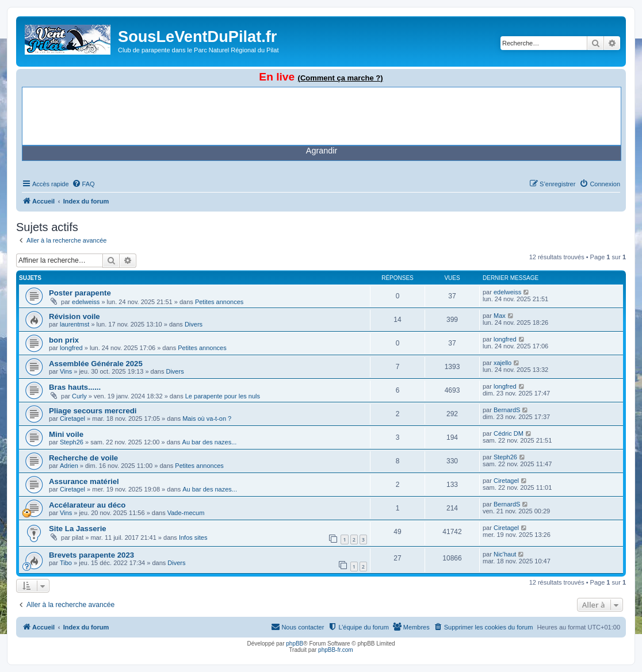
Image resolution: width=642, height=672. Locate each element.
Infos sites (193, 537)
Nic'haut (505, 554)
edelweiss (86, 302)
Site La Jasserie (78, 529)
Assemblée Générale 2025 (96, 364)
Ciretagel (72, 418)
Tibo (66, 563)
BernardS (507, 410)
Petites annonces (219, 302)
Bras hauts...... (75, 387)
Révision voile (74, 316)
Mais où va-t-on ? (207, 418)
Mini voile (66, 434)
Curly (79, 396)
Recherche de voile (83, 458)
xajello (502, 363)
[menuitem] (83, 184)
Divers (194, 324)
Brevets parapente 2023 (91, 555)
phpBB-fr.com (336, 650)
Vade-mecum (186, 513)
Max (500, 316)
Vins (66, 371)
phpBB (295, 644)
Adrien (69, 466)
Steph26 (72, 442)
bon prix (64, 340)
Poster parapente (80, 293)
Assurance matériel (84, 481)
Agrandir (322, 151)
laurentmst (74, 324)
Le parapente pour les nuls (223, 396)
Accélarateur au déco (87, 505)
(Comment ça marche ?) (341, 78)
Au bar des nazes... (210, 442)
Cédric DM (509, 433)
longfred (71, 348)
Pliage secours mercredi (93, 411)
